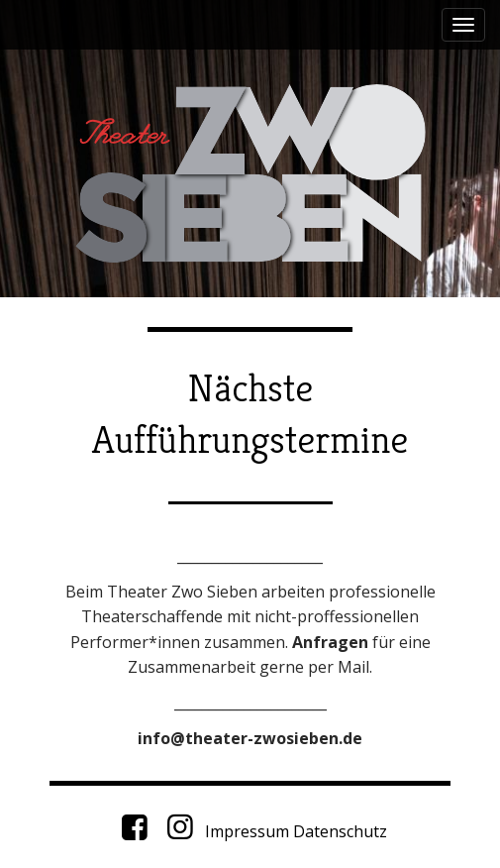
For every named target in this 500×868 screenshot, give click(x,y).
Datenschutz (340, 831)
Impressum (247, 831)
